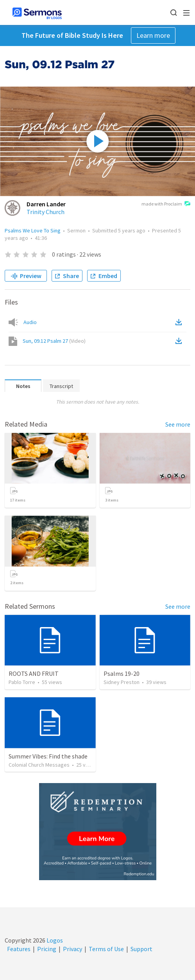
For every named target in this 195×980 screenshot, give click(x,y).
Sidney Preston (122, 682)
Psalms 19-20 (122, 673)
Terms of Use (106, 949)
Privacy (72, 949)
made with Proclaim (166, 204)
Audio (30, 322)
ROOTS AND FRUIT (34, 673)
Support (141, 949)
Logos (54, 940)
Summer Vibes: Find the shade (48, 756)
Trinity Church (46, 212)
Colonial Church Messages (39, 765)
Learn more (153, 35)
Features (19, 949)
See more (178, 424)
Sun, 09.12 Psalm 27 (54, 341)
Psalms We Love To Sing (33, 230)
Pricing (47, 949)
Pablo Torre (22, 682)
